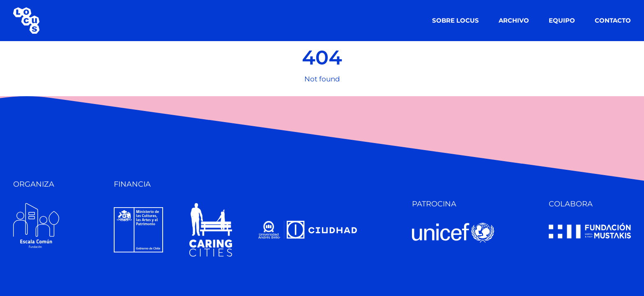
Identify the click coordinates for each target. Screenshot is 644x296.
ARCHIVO (514, 20)
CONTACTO (613, 20)
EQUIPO (562, 20)
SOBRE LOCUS (455, 20)
